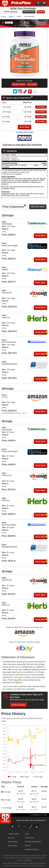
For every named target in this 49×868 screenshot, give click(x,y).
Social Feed (29, 838)
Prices (7, 12)
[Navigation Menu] (44, 3)
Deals (27, 834)
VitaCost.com (7, 293)
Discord (28, 846)
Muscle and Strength (10, 246)
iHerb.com (6, 317)
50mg (4, 232)
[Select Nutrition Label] (24, 155)
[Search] (38, 3)
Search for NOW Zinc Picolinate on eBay (24, 642)
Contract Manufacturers (33, 842)
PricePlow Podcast (31, 849)
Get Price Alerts (29, 12)
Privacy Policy (13, 842)
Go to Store (32, 85)
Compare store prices (25, 132)
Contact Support (13, 834)
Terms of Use (12, 846)
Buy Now (41, 12)
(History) (14, 12)
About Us (11, 838)
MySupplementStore (10, 364)
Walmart (5, 269)
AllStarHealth (7, 224)
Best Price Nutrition (9, 342)
